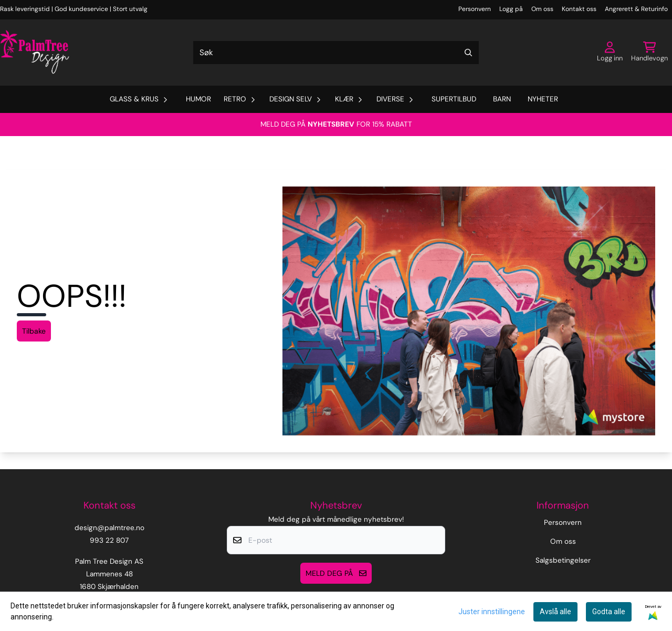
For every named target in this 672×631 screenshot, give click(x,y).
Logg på (511, 9)
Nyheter (543, 99)
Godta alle (609, 612)
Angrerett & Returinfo (636, 9)
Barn (502, 99)
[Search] (468, 53)
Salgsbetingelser (563, 560)
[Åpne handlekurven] (649, 53)
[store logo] (35, 53)
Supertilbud (454, 99)
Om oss (542, 9)
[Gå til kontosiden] (610, 53)
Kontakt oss (579, 9)
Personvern (475, 9)
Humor (198, 99)
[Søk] (336, 53)
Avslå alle (555, 612)
